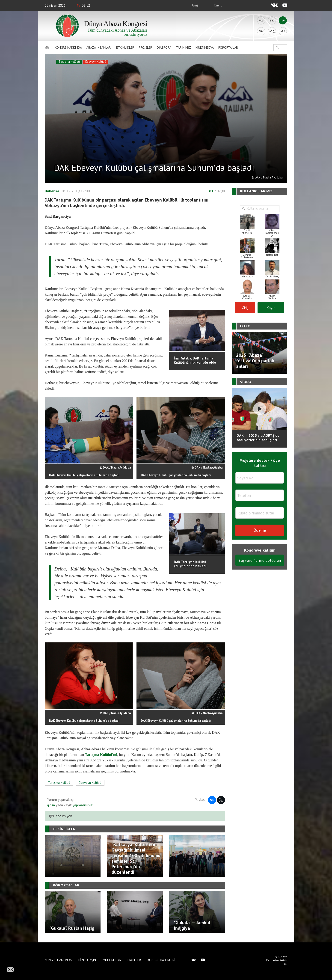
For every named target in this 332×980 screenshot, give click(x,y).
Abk (261, 31)
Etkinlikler (125, 48)
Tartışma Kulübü (69, 62)
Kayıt (218, 5)
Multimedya (205, 48)
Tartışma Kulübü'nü (101, 755)
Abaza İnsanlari (99, 48)
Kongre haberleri (161, 960)
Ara (283, 31)
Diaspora (164, 48)
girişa (51, 805)
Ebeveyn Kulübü (96, 62)
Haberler (52, 191)
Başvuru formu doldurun (260, 560)
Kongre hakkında (68, 48)
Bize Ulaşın (87, 960)
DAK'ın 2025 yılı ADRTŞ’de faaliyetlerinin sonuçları (258, 438)
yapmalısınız (82, 805)
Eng (272, 20)
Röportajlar (228, 48)
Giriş (195, 5)
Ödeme (260, 530)
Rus (261, 20)
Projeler (145, 48)
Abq (272, 31)
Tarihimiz (183, 48)
